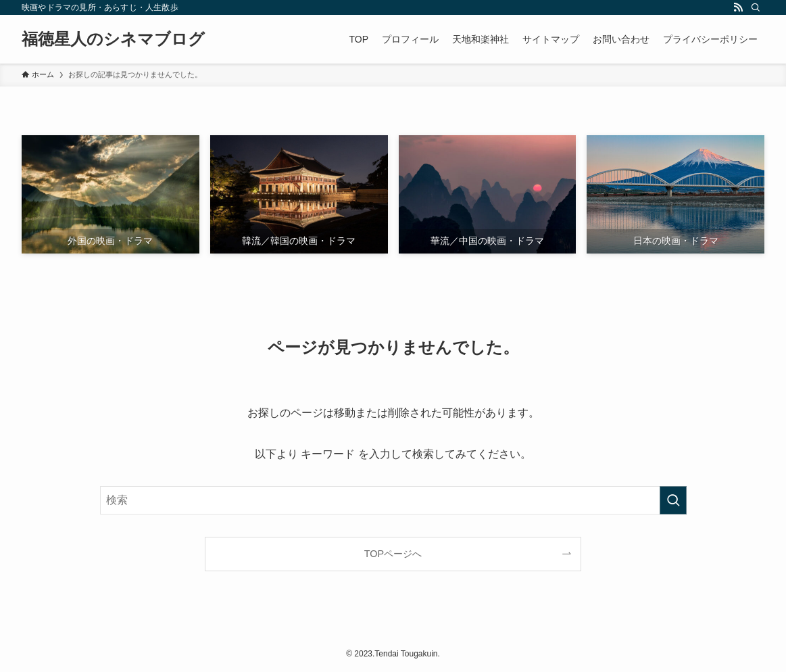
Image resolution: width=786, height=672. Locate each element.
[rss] (738, 7)
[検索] (756, 7)
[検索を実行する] (673, 500)
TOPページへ (393, 554)
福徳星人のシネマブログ (113, 39)
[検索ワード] (393, 500)
